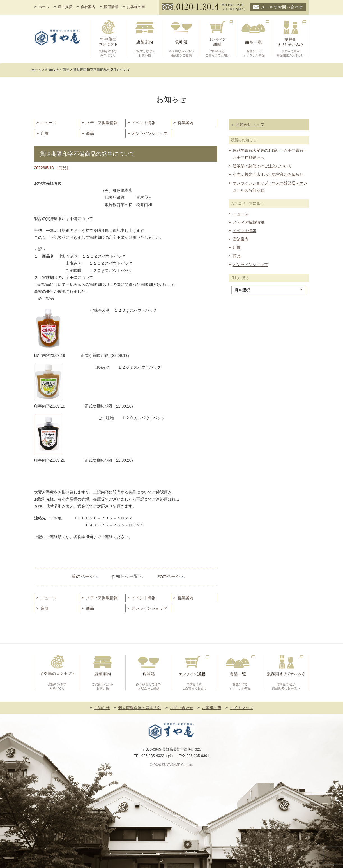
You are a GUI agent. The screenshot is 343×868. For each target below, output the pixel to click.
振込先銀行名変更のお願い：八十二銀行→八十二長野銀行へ (270, 154)
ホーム (44, 7)
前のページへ (85, 576)
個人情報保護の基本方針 (140, 708)
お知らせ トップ (250, 124)
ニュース (49, 123)
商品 (90, 133)
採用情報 (111, 7)
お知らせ (102, 708)
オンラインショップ (149, 133)
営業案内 (185, 123)
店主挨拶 (65, 7)
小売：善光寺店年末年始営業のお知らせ (268, 174)
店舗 (45, 133)
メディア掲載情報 (102, 123)
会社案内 (88, 7)
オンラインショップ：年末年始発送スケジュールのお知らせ (270, 187)
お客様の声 (136, 7)
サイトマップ (241, 708)
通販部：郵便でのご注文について (262, 166)
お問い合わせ (181, 708)
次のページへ (171, 576)
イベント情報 (144, 123)
